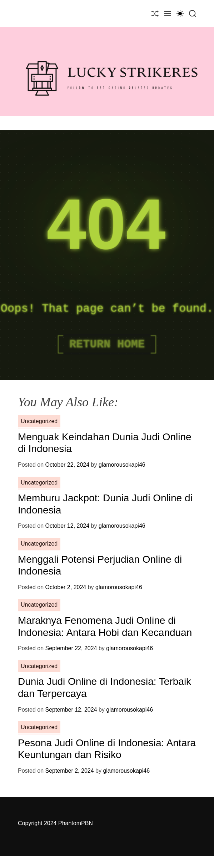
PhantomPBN (76, 823)
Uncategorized (39, 421)
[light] (180, 13)
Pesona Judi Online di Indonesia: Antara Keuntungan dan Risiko (107, 749)
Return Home (107, 344)
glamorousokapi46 (122, 465)
